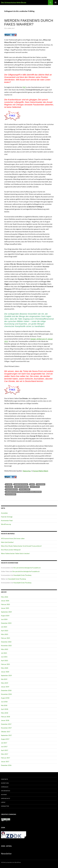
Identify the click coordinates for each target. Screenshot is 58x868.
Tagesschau (27, 471)
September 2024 (6, 612)
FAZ (24, 87)
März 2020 (5, 668)
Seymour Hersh (11, 494)
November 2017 (6, 728)
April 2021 (5, 660)
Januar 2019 (5, 687)
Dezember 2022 (6, 642)
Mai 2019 (4, 679)
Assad (32, 484)
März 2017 (5, 754)
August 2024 (5, 616)
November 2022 (6, 646)
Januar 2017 (5, 762)
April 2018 (5, 709)
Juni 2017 (4, 747)
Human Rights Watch (41, 471)
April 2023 (5, 631)
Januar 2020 (5, 672)
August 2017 (5, 739)
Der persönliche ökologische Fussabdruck (27, 568)
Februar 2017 (5, 758)
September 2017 (6, 735)
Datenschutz (5, 798)
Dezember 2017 (6, 724)
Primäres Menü (55, 2)
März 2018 (5, 713)
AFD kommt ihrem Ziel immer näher (13, 538)
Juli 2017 (4, 743)
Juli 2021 (4, 653)
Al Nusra (9, 484)
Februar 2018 (5, 717)
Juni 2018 (4, 702)
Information (6, 791)
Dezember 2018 (6, 690)
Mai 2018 (4, 705)
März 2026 (5, 597)
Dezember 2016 (6, 765)
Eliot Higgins (35, 487)
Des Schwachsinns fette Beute (14, 2)
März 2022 (5, 649)
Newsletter (5, 806)
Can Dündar (41, 484)
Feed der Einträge (7, 517)
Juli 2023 (4, 627)
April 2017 (5, 750)
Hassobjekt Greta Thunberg (22, 575)
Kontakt (4, 795)
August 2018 (5, 698)
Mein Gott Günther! (7, 542)
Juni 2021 (4, 657)
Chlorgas (9, 487)
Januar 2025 (5, 608)
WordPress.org (6, 524)
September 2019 (6, 675)
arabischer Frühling (21, 484)
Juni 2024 (4, 619)
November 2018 (6, 694)
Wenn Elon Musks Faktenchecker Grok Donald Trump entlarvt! (21, 546)
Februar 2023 (5, 638)
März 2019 (5, 683)
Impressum (5, 787)
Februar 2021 (5, 664)
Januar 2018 (5, 720)
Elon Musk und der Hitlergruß (11, 550)
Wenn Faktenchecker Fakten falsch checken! (15, 553)
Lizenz (3, 802)
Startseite (4, 779)
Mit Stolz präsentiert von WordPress (11, 862)
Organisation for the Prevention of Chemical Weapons (23, 492)
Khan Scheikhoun (12, 489)
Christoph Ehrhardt (22, 487)
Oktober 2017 (6, 732)
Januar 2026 (5, 601)
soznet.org (5, 783)
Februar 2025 (5, 604)
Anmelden (4, 513)
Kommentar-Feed (7, 520)
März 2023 (5, 634)
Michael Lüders (25, 489)
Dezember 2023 (6, 623)
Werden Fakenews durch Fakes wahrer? (29, 22)
